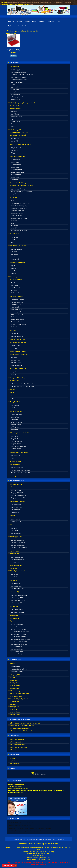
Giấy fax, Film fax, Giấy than (19, 80)
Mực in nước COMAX (17, 652)
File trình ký (14, 317)
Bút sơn (13, 223)
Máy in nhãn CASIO (16, 584)
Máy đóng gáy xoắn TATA (18, 543)
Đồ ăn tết (13, 758)
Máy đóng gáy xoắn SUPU (18, 540)
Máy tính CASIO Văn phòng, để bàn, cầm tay (23, 384)
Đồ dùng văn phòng (15, 659)
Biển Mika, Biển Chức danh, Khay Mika (22, 186)
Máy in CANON (15, 531)
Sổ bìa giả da (15, 430)
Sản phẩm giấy (15, 66)
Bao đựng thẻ (15, 139)
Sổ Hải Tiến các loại (16, 411)
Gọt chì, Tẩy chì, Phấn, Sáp (18, 342)
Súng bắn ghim (15, 439)
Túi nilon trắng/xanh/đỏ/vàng (19, 669)
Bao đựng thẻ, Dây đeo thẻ (18, 135)
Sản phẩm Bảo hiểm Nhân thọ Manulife (22, 731)
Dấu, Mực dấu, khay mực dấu (30, 31)
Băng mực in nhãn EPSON (18, 495)
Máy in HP (14, 528)
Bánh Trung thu (14, 736)
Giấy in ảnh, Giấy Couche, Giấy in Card (22, 75)
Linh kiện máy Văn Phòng (18, 501)
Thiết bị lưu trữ (15, 512)
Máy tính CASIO (15, 381)
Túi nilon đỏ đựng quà (17, 672)
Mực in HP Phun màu (17, 624)
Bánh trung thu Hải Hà (17, 742)
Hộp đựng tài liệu (15, 464)
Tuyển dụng (11, 26)
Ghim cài (13, 273)
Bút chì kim (14, 221)
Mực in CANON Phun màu (18, 637)
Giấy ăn (12, 678)
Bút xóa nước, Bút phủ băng (19, 208)
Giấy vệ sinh (14, 680)
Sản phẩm (19, 21)
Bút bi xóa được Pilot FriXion (19, 218)
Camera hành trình (16, 522)
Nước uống (13, 709)
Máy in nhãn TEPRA (17, 586)
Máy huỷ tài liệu (15, 707)
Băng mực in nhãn (16, 487)
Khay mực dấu (11, 33)
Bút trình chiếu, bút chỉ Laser (19, 230)
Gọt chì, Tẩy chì (15, 346)
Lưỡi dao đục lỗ (15, 288)
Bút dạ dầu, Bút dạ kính (18, 211)
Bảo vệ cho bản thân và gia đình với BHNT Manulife (25, 723)
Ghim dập (14, 268)
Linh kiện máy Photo (17, 507)
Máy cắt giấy (15, 574)
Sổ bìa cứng (14, 420)
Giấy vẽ (13, 126)
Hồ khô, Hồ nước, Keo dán (18, 352)
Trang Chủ (16, 839)
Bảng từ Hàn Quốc (16, 148)
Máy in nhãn (14, 580)
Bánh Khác (13, 750)
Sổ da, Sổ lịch (15, 417)
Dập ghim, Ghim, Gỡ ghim (18, 263)
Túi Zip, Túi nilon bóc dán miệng (20, 694)
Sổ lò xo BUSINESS (17, 422)
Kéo (12, 242)
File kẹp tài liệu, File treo (18, 319)
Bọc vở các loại (15, 112)
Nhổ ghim (14, 271)
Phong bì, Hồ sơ (15, 402)
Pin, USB (13, 393)
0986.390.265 (8, 865)
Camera (12, 516)
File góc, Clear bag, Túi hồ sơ (19, 324)
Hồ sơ (13, 408)
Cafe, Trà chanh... (15, 712)
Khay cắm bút (15, 372)
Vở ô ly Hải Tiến (15, 106)
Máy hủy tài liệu (15, 592)
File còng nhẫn (15, 307)
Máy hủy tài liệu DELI (17, 603)
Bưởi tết (13, 761)
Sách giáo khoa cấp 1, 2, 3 (18, 92)
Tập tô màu (14, 119)
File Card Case (15, 327)
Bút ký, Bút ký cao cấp (17, 213)
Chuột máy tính (15, 701)
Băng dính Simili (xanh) (17, 172)
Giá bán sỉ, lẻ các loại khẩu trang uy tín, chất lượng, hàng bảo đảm (26, 831)
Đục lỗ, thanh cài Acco (17, 279)
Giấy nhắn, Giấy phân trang (19, 72)
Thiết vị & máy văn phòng (16, 481)
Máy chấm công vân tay (18, 557)
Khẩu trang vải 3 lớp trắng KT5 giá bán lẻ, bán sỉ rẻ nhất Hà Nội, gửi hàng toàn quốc (30, 828)
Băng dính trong (15, 160)
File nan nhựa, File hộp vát (18, 312)
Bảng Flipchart (15, 150)
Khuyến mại (42, 21)
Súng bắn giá (15, 436)
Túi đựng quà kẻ (15, 675)
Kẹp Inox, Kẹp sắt (16, 363)
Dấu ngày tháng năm (17, 249)
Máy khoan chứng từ (16, 566)
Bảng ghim (14, 153)
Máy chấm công (15, 554)
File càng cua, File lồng (17, 300)
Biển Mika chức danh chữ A (19, 189)
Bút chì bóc (14, 228)
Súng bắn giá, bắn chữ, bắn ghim (20, 433)
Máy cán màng (14, 618)
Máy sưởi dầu (14, 616)
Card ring (13, 476)
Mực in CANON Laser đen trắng (20, 632)
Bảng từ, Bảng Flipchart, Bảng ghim (21, 144)
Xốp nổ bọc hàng (15, 691)
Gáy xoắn (13, 330)
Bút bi (13, 201)
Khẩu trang (13, 277)
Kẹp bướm (14, 358)
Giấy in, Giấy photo (16, 70)
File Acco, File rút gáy (17, 302)
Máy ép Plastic (15, 551)
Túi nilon (13, 663)
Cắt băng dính (15, 180)
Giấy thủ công (15, 114)
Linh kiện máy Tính (16, 505)
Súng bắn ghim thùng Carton (19, 446)
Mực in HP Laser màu (17, 627)
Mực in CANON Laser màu (18, 634)
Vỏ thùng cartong (15, 715)
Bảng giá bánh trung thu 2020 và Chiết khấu (20, 826)
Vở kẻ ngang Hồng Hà (17, 97)
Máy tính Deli (14, 390)
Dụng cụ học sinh (16, 121)
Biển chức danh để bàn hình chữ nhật (21, 192)
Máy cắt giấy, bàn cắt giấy (18, 571)
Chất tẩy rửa (14, 683)
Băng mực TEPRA (16, 490)
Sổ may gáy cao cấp (17, 415)
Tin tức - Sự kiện (14, 819)
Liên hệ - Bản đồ (22, 26)
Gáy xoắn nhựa (15, 334)
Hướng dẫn (51, 21)
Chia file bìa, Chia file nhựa (18, 322)
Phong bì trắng (15, 405)
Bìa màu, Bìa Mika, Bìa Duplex (19, 183)
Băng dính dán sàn (16, 175)
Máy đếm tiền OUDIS (17, 610)
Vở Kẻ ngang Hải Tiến (17, 130)
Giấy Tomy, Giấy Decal (17, 82)
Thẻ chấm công (15, 562)
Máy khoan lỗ (15, 285)
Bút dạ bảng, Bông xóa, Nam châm (21, 203)
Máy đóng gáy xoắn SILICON (19, 548)
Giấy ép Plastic (15, 90)
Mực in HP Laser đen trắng (18, 629)
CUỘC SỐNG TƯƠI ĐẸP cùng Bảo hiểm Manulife (21, 823)
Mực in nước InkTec (16, 647)
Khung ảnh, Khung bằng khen (19, 378)
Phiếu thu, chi (15, 458)
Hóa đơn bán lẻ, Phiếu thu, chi (19, 452)
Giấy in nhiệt (14, 87)
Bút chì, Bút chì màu (17, 216)
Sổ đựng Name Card (17, 427)
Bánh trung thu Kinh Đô (17, 739)
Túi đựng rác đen (16, 667)
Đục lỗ (13, 283)
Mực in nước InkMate (17, 649)
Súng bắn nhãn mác (17, 441)
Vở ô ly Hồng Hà (16, 99)
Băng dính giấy (15, 167)
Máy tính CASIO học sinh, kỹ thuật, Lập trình (23, 386)
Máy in (12, 525)
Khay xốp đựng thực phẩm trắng (20, 699)
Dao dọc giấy (15, 237)
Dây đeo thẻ (14, 141)
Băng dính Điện (15, 177)
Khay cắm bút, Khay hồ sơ (18, 369)
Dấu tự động (14, 254)
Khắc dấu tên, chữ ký (16, 696)
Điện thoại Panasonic (16, 484)
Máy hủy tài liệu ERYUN (18, 598)
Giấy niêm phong (16, 94)
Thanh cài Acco (15, 293)
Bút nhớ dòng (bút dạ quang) (19, 206)
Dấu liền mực (15, 252)
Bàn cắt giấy (14, 577)
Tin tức (59, 21)
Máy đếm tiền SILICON (17, 612)
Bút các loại (14, 197)
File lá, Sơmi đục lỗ (16, 310)
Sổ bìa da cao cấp (16, 425)
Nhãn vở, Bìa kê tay (16, 117)
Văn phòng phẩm (14, 31)
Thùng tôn (13, 704)
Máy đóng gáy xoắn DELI (18, 545)
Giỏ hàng (12, 768)
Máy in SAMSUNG (16, 533)
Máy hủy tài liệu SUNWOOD (19, 595)
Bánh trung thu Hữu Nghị (18, 745)
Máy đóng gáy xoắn (16, 537)
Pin (12, 396)
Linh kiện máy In (16, 510)
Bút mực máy (15, 226)
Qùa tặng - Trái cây (15, 755)
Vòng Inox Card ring (17, 365)
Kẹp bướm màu (15, 360)
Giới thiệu (27, 21)
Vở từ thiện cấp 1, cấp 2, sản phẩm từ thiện (23, 103)
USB (12, 398)
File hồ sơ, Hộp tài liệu (17, 296)
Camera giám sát (16, 519)
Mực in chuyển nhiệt (17, 654)
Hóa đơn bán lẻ (15, 456)
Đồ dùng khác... (15, 688)
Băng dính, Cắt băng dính (18, 156)
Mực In (12, 621)
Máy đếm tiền (14, 606)
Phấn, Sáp (14, 348)
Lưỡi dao (13, 240)
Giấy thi (13, 85)
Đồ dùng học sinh (15, 108)
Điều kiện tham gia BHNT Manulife (20, 728)
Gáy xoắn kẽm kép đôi (17, 336)
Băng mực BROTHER (17, 493)
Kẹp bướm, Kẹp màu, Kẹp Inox (19, 354)
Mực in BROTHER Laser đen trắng (21, 639)
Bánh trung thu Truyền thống (19, 747)
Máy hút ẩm (14, 568)
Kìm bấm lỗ (14, 290)
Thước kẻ (14, 124)
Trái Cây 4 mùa (15, 764)
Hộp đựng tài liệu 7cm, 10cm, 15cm (21, 470)
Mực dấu (13, 257)
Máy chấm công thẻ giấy (18, 560)
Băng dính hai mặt (16, 165)
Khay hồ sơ (14, 374)
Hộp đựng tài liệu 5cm (17, 468)
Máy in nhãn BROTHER (18, 589)
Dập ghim (14, 266)
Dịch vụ (34, 21)
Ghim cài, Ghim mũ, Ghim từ (19, 340)
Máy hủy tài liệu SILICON (18, 600)
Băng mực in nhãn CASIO (18, 498)
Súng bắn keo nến (16, 449)
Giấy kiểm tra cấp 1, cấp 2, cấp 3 (20, 132)
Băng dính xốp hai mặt (17, 170)
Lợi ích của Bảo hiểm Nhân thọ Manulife (22, 726)
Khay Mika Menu (16, 194)
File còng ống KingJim (17, 305)
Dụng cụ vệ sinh (15, 686)
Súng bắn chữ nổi (16, 444)
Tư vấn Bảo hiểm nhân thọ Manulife (20, 719)
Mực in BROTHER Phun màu (19, 644)
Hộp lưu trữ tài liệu (16, 462)
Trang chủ (11, 21)
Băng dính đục (15, 162)
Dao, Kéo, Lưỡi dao (16, 234)
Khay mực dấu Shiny (13, 50)
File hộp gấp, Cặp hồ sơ (18, 314)
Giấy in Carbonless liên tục (18, 77)
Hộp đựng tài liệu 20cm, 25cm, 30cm (21, 473)
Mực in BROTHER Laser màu (19, 642)
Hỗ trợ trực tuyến (15, 780)
